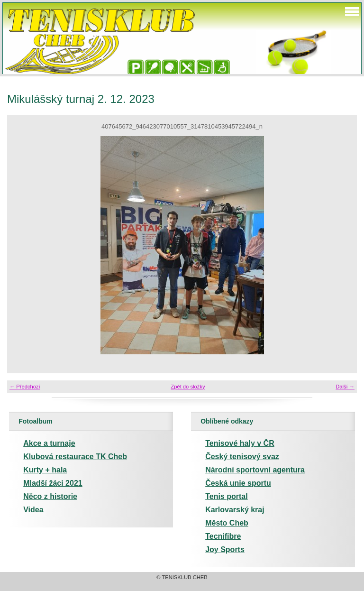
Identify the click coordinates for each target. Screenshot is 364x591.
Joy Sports (225, 549)
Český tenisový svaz (242, 457)
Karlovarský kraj (235, 510)
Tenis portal (227, 496)
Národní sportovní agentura (255, 470)
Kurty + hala (45, 470)
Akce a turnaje (49, 443)
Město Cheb (227, 523)
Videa (33, 510)
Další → (345, 387)
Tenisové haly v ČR (240, 443)
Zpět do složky (188, 387)
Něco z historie (50, 496)
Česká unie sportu (238, 483)
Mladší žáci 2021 (53, 483)
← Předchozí (25, 387)
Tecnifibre (223, 536)
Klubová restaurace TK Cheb (75, 457)
